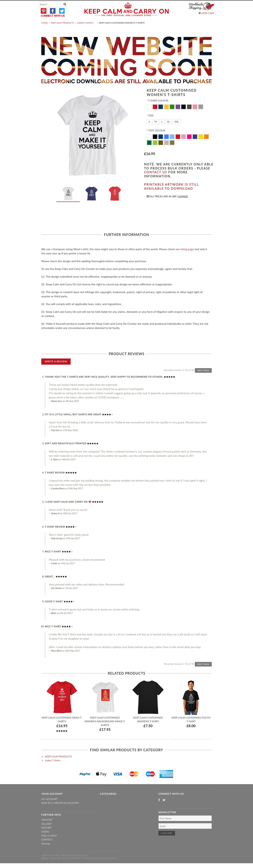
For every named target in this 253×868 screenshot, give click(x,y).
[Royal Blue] (167, 145)
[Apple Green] (155, 151)
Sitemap (46, 852)
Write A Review (56, 370)
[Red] (155, 115)
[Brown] (161, 151)
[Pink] (195, 115)
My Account (49, 807)
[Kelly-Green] (172, 115)
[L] (162, 130)
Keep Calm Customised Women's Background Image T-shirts (105, 730)
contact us (156, 181)
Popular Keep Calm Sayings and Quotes (99, 867)
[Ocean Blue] (172, 145)
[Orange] (206, 145)
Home (45, 31)
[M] (156, 130)
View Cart (206, 13)
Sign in (46, 811)
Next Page (203, 379)
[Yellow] (167, 115)
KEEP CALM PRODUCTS (62, 31)
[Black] (184, 115)
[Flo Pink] (190, 145)
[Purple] (178, 115)
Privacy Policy (55, 867)
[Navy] (161, 115)
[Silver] (167, 151)
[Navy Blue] (161, 145)
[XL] (168, 130)
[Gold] (172, 151)
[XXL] (177, 130)
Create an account (67, 811)
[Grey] (201, 115)
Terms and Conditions (72, 867)
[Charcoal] (190, 115)
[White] (150, 115)
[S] (149, 130)
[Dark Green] (150, 151)
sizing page (187, 257)
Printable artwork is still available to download (171, 195)
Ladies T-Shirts (85, 31)
